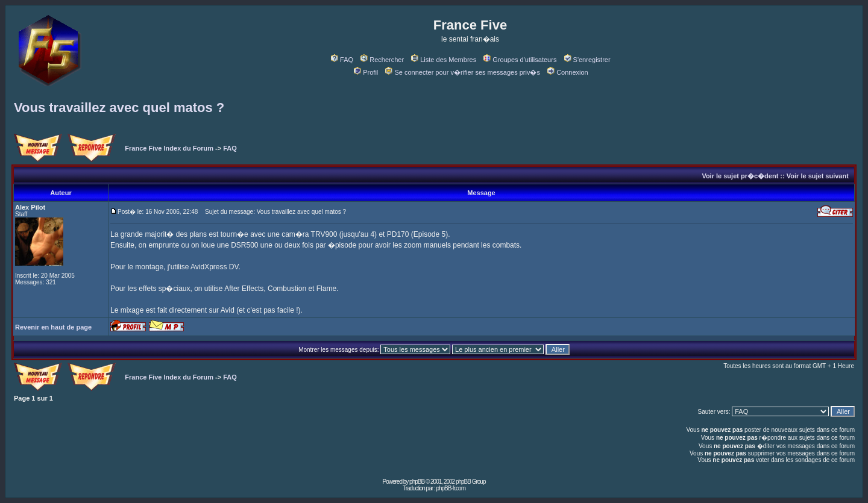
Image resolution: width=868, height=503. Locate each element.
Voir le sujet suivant (818, 176)
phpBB (417, 482)
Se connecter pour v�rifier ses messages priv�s (462, 72)
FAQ (342, 60)
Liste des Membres (444, 60)
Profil (366, 72)
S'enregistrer (587, 60)
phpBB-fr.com (451, 488)
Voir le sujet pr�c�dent (740, 176)
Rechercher (382, 60)
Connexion (568, 72)
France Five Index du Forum (169, 148)
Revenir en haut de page (53, 327)
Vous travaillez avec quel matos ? (119, 108)
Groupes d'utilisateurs (520, 60)
